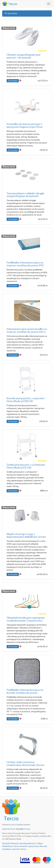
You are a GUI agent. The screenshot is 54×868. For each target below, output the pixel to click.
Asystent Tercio (19, 849)
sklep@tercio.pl (23, 829)
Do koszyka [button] (13, 81)
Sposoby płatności (28, 843)
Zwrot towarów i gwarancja (26, 846)
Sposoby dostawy (10, 843)
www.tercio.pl (8, 829)
